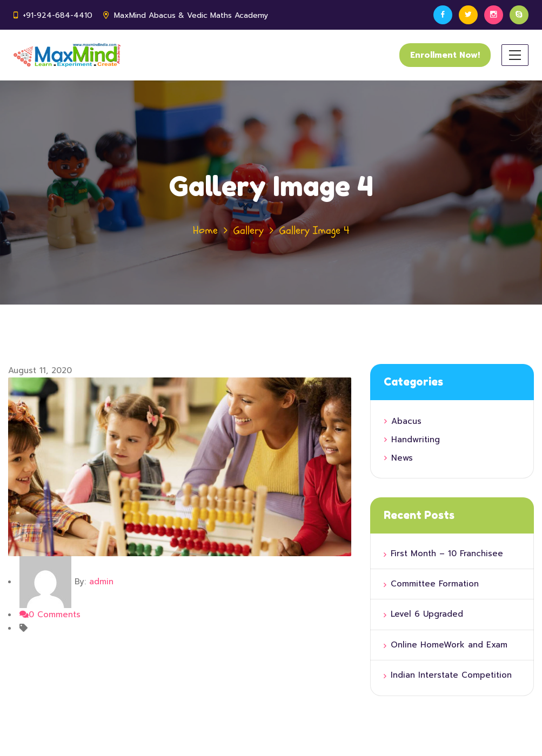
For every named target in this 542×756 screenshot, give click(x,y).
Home (205, 230)
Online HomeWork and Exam (449, 645)
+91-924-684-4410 (58, 15)
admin (101, 582)
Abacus (406, 421)
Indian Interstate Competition (451, 675)
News (402, 458)
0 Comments (50, 615)
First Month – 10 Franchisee (447, 553)
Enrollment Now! (445, 55)
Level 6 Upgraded (427, 614)
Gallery (249, 230)
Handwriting (416, 440)
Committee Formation (435, 584)
